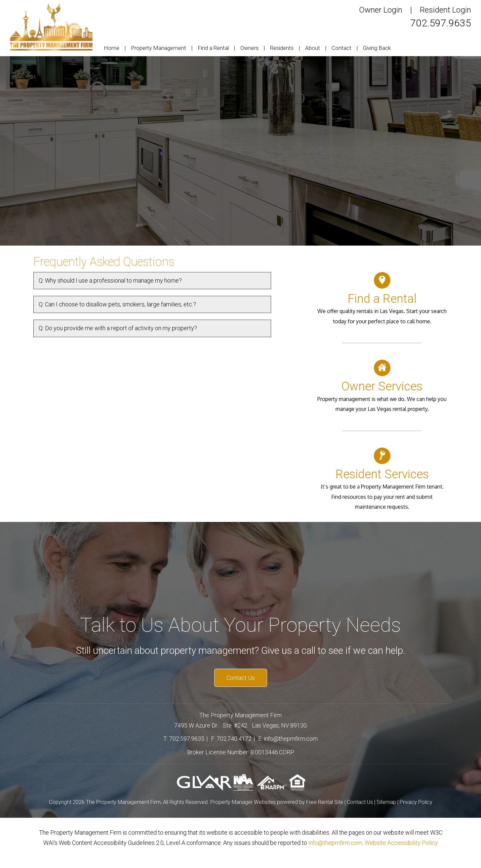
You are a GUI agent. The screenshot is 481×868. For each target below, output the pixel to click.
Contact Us (241, 678)
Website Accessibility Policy (401, 843)
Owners (249, 48)
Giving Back (377, 48)
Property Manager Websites (243, 802)
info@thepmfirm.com (291, 739)
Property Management (159, 48)
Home (112, 48)
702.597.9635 (441, 23)
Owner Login (381, 10)
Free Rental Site (325, 802)
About (313, 48)
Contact (341, 48)
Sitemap (386, 802)
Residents (282, 48)
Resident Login (445, 10)
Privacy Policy (416, 802)
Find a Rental (213, 48)
